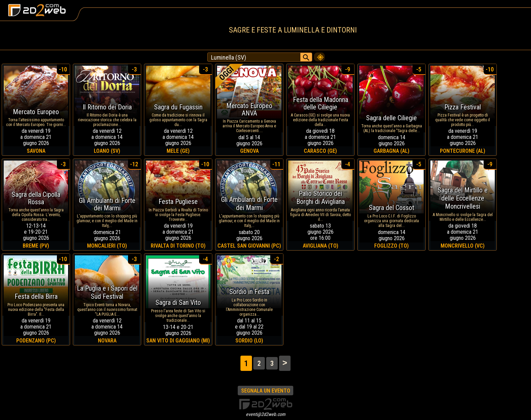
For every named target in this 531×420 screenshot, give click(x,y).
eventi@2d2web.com (266, 414)
